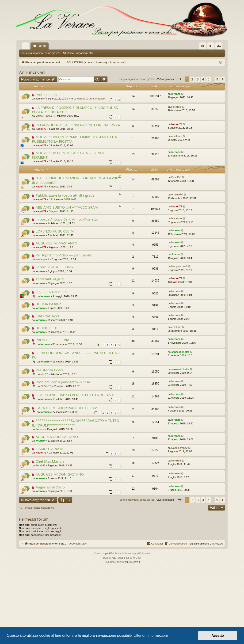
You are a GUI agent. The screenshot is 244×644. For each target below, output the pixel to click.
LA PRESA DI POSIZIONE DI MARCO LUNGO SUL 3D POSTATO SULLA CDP (75, 110)
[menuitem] (203, 46)
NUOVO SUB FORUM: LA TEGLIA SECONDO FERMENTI (69, 155)
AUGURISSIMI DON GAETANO (60, 474)
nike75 (44, 374)
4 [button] (203, 79)
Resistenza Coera (50, 370)
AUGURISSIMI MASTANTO (57, 243)
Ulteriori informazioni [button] (151, 635)
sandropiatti (42, 259)
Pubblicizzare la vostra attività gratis (65, 195)
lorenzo (176, 94)
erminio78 (177, 194)
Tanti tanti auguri (50, 279)
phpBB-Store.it (132, 562)
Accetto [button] (218, 636)
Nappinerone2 (179, 266)
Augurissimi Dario (50, 487)
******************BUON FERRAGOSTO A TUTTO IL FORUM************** (76, 423)
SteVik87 (46, 386)
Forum (42, 46)
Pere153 (176, 107)
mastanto (177, 136)
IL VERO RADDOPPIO (53, 292)
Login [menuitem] (212, 47)
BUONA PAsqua (48, 304)
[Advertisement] (122, 599)
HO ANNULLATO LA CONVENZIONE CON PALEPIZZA (78, 125)
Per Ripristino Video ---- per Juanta (63, 255)
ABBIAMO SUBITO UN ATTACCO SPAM (67, 207)
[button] (179, 79)
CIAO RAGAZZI (47, 316)
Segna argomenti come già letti (42, 53)
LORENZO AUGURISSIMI (55, 231)
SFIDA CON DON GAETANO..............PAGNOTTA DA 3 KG (76, 355)
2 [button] (192, 79)
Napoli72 (41, 129)
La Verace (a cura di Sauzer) (90, 99)
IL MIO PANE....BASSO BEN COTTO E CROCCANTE (76, 395)
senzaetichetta (180, 352)
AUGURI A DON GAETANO (57, 437)
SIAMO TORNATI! (49, 449)
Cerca (70, 53)
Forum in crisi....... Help (54, 267)
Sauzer (40, 429)
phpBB (109, 554)
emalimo (176, 327)
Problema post (48, 95)
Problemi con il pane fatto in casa (63, 382)
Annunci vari (32, 72)
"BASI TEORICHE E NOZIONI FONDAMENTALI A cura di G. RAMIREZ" (76, 180)
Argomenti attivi (85, 53)
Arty (114, 558)
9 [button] (217, 79)
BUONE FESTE (47, 328)
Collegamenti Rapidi (27, 47)
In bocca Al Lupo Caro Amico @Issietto (67, 219)
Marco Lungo (43, 116)
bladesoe (177, 218)
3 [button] (198, 79)
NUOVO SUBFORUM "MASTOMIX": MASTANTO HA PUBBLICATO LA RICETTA (74, 139)
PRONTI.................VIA (52, 340)
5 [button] (209, 79)
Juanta (175, 254)
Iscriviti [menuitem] (220, 47)
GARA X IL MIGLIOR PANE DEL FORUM (67, 408)
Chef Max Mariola (50, 461)
